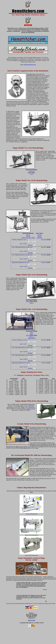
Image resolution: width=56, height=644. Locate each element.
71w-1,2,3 (31, 171)
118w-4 (28, 301)
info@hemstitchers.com (30, 65)
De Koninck (33, 427)
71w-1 (31, 174)
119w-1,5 (32, 337)
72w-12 (28, 235)
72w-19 (28, 236)
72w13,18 (39, 238)
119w (31, 332)
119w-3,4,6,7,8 (32, 338)
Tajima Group (30, 409)
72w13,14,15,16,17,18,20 (28, 238)
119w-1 (32, 334)
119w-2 (28, 335)
